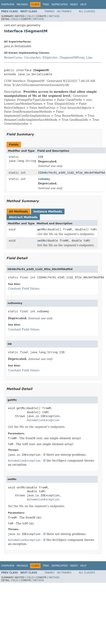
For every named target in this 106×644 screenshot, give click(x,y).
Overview (8, 4)
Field (30, 16)
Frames (50, 11)
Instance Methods (48, 211)
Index (74, 4)
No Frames (64, 11)
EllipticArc (50, 58)
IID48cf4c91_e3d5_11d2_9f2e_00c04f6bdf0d (72, 173)
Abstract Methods (23, 217)
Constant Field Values (24, 289)
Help (83, 4)
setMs (42, 241)
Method (54, 16)
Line (89, 58)
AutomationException (43, 420)
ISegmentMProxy (72, 58)
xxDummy (44, 179)
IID (41, 157)
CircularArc (32, 58)
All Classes (87, 11)
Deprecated (60, 4)
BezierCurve (13, 58)
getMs (42, 229)
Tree (46, 4)
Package (22, 4)
